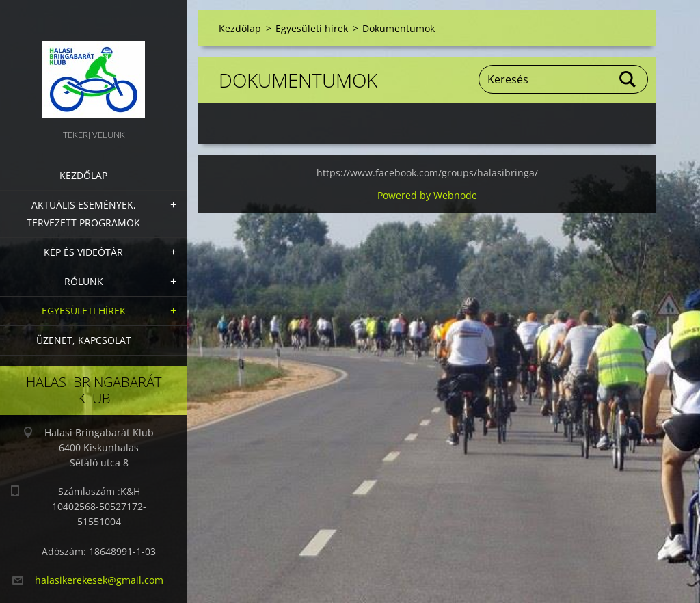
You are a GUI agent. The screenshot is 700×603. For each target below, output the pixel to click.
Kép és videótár (83, 252)
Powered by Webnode (427, 195)
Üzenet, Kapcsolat (84, 340)
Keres (628, 79)
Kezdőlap (83, 175)
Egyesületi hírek (84, 311)
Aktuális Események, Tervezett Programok (83, 214)
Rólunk (84, 281)
